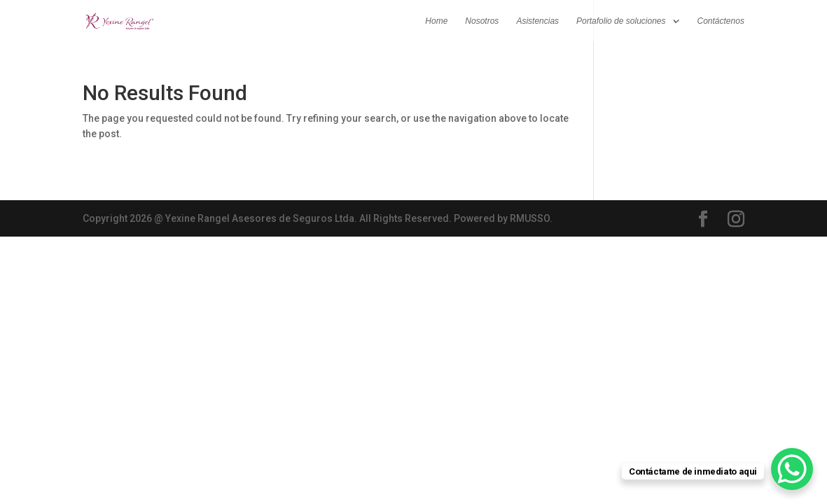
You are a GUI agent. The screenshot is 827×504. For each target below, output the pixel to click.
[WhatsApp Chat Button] (792, 469)
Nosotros (482, 21)
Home (436, 21)
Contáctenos (721, 21)
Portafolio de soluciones (621, 21)
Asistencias (537, 21)
